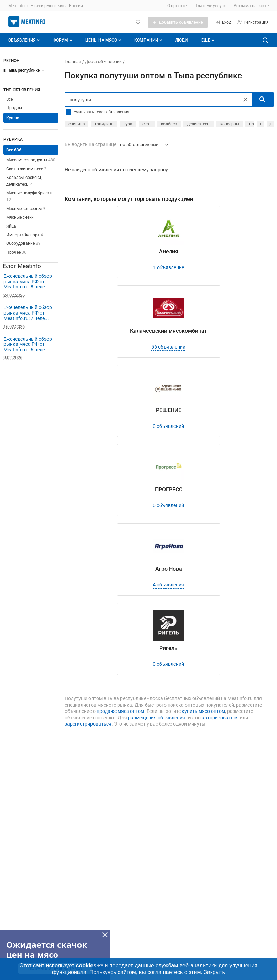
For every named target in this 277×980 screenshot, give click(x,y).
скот (147, 124)
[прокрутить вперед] (270, 124)
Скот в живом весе (26, 169)
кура (128, 124)
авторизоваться (220, 718)
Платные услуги (210, 6)
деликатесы (199, 124)
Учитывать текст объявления (101, 112)
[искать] (263, 100)
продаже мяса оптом (120, 711)
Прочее (16, 252)
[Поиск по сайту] (265, 40)
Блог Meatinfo (22, 266)
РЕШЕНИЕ (169, 410)
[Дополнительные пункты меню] (207, 40)
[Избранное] (138, 22)
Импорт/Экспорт (25, 235)
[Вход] (223, 22)
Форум (63, 40)
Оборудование (23, 243)
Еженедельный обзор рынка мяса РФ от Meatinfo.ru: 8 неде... (28, 281)
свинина (77, 124)
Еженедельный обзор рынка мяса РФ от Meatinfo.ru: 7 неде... (28, 313)
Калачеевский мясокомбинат (169, 331)
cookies (90, 966)
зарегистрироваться (88, 724)
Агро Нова (169, 569)
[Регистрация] (253, 22)
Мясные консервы (26, 209)
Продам (14, 108)
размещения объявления (157, 718)
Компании (149, 40)
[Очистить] (245, 100)
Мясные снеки (20, 217)
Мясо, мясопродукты (31, 160)
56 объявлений (168, 347)
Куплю (13, 118)
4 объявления (168, 585)
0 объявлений (168, 426)
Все (9, 99)
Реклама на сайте (251, 6)
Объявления (25, 40)
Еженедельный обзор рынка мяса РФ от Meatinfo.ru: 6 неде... (28, 344)
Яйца (11, 226)
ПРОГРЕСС (169, 489)
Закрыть (214, 972)
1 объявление (169, 267)
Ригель (168, 648)
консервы (230, 124)
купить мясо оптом (203, 711)
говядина (104, 124)
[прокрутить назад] (260, 124)
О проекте (177, 6)
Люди (181, 40)
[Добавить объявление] (178, 22)
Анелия (169, 252)
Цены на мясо (104, 40)
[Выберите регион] (24, 70)
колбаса (169, 124)
